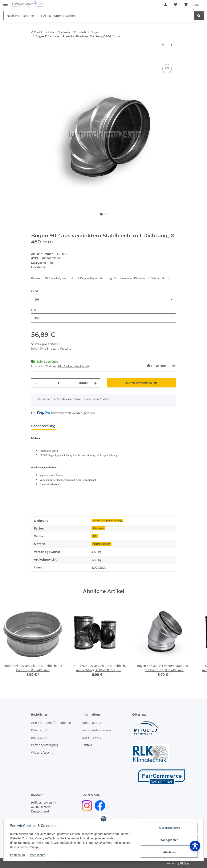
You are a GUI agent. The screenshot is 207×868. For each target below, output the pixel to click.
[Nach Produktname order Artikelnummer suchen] (99, 16)
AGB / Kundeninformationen (51, 723)
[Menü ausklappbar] (5, 3)
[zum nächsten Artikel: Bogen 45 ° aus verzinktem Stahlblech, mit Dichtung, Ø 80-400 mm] (172, 45)
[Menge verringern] (36, 383)
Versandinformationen (98, 730)
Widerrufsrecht (42, 752)
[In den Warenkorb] (34, 58)
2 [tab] (106, 214)
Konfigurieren (169, 840)
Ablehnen (169, 852)
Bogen (51, 263)
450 (94, 536)
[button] (166, 5)
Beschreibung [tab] (43, 426)
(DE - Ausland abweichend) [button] (73, 366)
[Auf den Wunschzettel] (167, 69)
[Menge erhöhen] (95, 383)
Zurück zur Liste (44, 32)
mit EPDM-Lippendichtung (107, 521)
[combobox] (103, 299)
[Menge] (58, 383)
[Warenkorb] (192, 5)
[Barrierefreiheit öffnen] (195, 846)
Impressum (18, 855)
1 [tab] (101, 214)
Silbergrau (98, 528)
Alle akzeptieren (169, 828)
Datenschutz (37, 855)
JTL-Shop (185, 863)
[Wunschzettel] (175, 5)
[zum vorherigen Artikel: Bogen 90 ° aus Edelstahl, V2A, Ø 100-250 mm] (163, 45)
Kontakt (87, 745)
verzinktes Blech (101, 544)
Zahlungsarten (92, 723)
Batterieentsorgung (45, 745)
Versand (66, 348)
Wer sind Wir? (91, 738)
